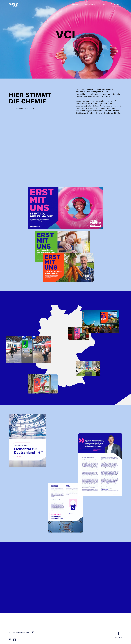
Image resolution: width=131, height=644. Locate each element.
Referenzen (90, 5)
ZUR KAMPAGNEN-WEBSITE (24, 108)
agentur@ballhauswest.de (19, 632)
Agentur (75, 5)
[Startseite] (14, 5)
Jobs (104, 5)
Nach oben (118, 635)
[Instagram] (10, 640)
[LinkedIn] (15, 640)
